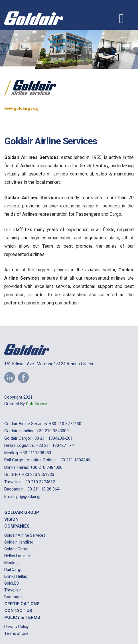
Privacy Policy (17, 627)
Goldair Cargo (16, 549)
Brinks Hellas (16, 576)
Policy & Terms (22, 617)
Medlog (11, 563)
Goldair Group (22, 512)
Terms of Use (16, 633)
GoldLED (12, 583)
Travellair (13, 590)
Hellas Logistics (18, 556)
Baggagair (14, 597)
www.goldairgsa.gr (22, 108)
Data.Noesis (37, 404)
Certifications (22, 604)
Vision (11, 519)
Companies (17, 526)
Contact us (18, 611)
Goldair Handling (19, 542)
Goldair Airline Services (25, 535)
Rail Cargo (13, 570)
